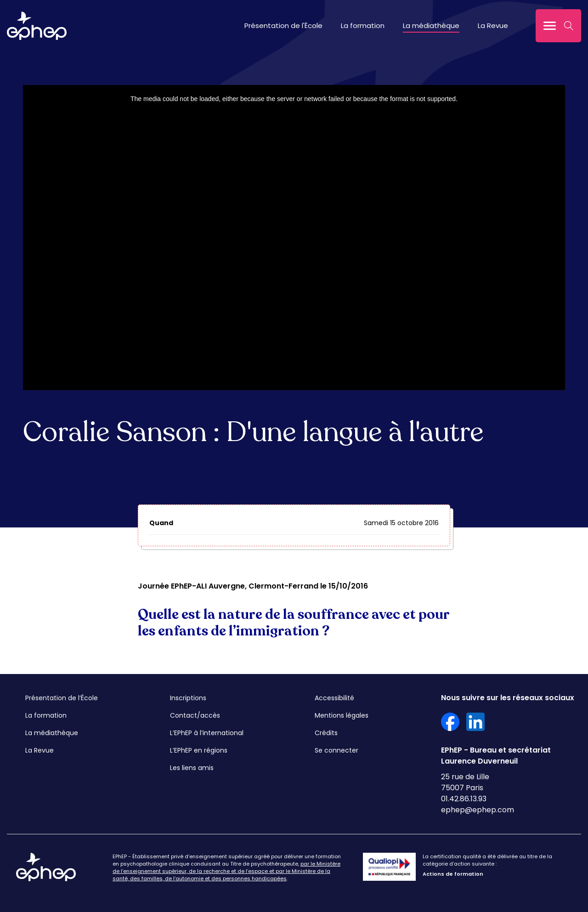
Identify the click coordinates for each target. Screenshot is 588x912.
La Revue (493, 25)
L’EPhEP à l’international (207, 733)
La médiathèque (431, 25)
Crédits (326, 733)
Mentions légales (342, 715)
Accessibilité (334, 698)
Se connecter (336, 750)
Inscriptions (188, 698)
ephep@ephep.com (478, 810)
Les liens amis (192, 768)
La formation (363, 25)
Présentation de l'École (283, 25)
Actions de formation (453, 874)
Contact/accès (195, 715)
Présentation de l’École (62, 698)
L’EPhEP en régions (199, 750)
